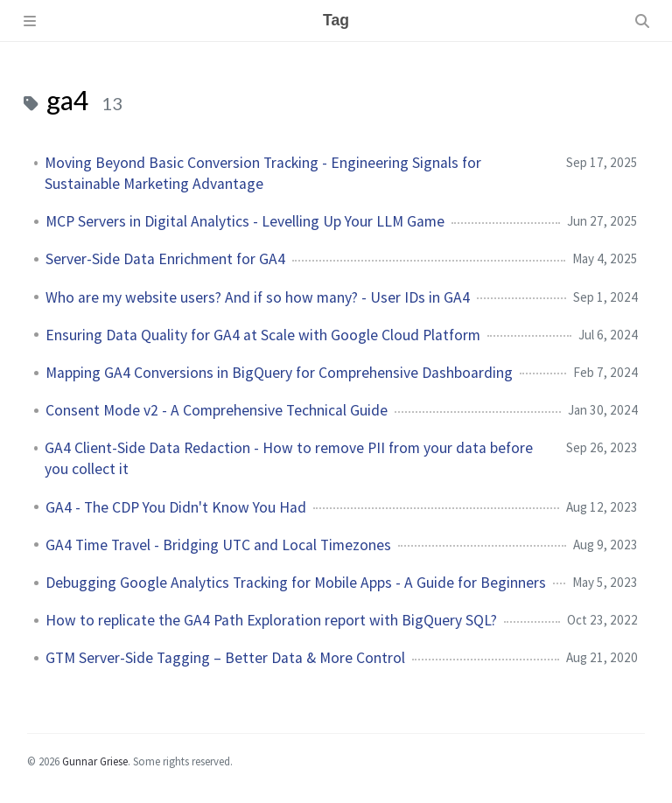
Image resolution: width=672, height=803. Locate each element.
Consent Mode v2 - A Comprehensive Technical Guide (217, 410)
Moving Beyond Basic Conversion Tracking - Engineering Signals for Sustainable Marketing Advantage (263, 173)
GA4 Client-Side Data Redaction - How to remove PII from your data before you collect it (289, 458)
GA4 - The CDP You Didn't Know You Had (176, 507)
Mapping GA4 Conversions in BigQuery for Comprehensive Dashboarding (279, 373)
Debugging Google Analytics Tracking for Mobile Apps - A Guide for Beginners (296, 583)
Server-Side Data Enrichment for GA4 (165, 259)
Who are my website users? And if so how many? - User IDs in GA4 (258, 297)
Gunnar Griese (95, 761)
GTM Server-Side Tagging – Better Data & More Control (225, 658)
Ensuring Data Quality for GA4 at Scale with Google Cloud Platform (263, 335)
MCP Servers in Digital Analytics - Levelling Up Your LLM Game (245, 221)
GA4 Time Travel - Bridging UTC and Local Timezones (218, 545)
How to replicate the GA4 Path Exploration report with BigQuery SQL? (271, 620)
